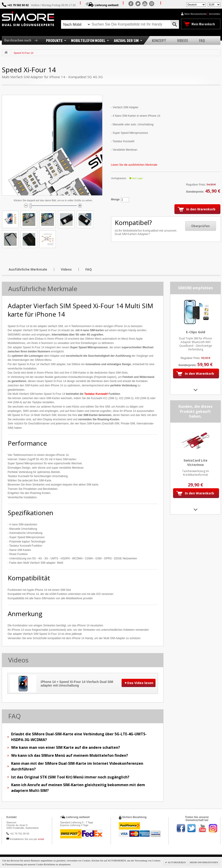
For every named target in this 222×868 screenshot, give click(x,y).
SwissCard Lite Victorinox (195, 462)
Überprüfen (200, 226)
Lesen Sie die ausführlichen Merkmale (134, 165)
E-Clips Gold (195, 332)
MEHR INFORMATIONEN (204, 862)
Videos (66, 269)
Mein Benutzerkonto (196, 14)
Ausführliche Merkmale (28, 269)
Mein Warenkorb (203, 24)
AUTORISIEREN (176, 862)
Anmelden (215, 14)
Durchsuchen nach (23, 40)
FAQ (89, 269)
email (41, 839)
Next (195, 390)
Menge (115, 199)
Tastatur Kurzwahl (96, 394)
